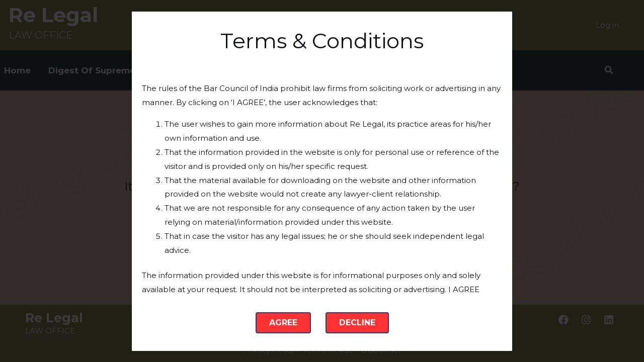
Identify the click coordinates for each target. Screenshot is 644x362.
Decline (357, 323)
